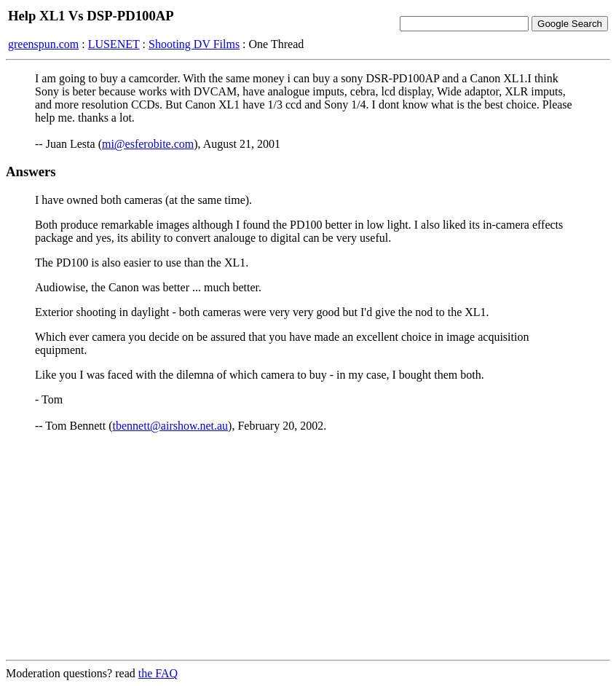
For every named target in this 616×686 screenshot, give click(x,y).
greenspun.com (43, 44)
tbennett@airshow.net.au (171, 426)
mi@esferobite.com (148, 144)
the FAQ (158, 673)
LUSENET (114, 44)
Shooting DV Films (194, 44)
